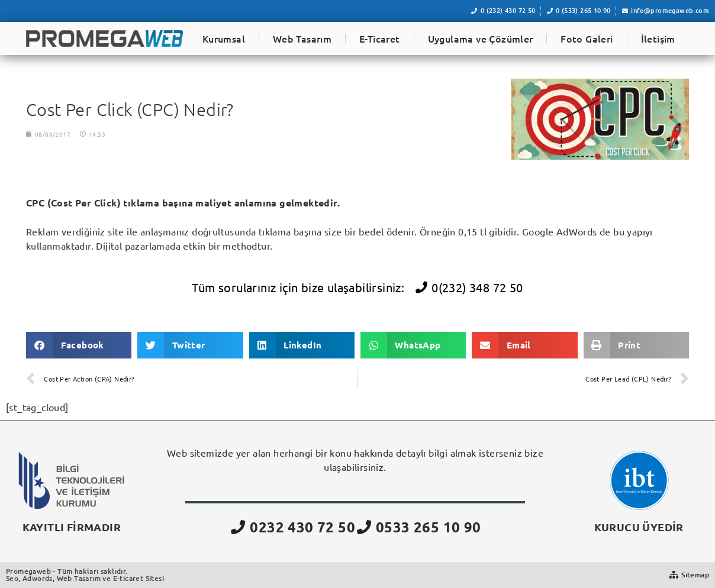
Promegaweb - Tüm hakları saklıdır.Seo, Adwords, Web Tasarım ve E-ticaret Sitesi (85, 575)
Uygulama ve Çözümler (481, 38)
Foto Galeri (587, 38)
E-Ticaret (380, 38)
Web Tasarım (302, 38)
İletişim (658, 38)
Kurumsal (224, 38)
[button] (79, 345)
